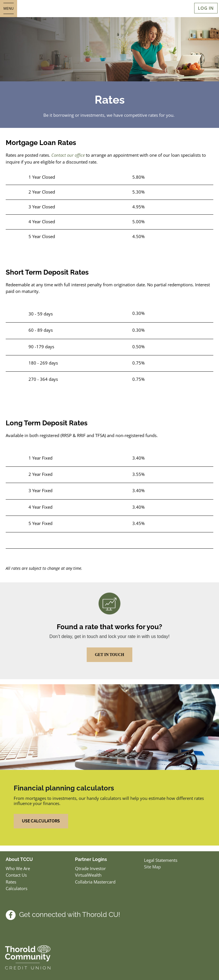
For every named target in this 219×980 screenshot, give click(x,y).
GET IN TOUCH (110, 655)
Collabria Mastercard (95, 882)
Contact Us (16, 875)
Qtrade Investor (90, 868)
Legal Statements (161, 860)
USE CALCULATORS (41, 821)
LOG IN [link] (206, 8)
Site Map (152, 867)
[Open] (9, 9)
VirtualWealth (89, 875)
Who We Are (18, 868)
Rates (11, 882)
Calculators (17, 888)
